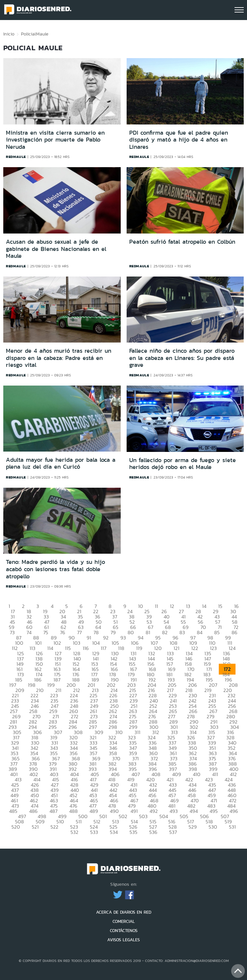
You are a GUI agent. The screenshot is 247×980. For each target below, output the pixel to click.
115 (68, 648)
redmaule (16, 157)
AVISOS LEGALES (123, 940)
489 (94, 811)
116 (86, 648)
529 (193, 827)
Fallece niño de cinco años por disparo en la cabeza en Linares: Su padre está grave (182, 358)
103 (77, 643)
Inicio (9, 34)
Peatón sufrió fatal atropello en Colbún (182, 242)
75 (46, 632)
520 (16, 827)
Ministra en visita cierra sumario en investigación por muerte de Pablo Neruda (55, 140)
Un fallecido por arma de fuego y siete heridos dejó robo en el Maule (183, 464)
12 (172, 606)
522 (54, 827)
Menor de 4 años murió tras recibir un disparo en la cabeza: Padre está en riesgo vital (59, 358)
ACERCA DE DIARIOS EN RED (124, 912)
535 (134, 832)
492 (154, 811)
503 (143, 816)
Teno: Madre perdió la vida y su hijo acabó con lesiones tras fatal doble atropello (55, 569)
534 (114, 832)
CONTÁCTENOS (124, 931)
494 (194, 811)
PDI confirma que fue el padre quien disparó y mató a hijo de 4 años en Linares (179, 140)
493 (174, 811)
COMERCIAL (124, 921)
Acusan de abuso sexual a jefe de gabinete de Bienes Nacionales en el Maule (56, 249)
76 (63, 632)
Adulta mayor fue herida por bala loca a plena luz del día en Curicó (61, 463)
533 (94, 832)
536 (153, 832)
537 (173, 832)
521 (35, 827)
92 (106, 638)
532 (74, 832)
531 (232, 827)
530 (213, 827)
